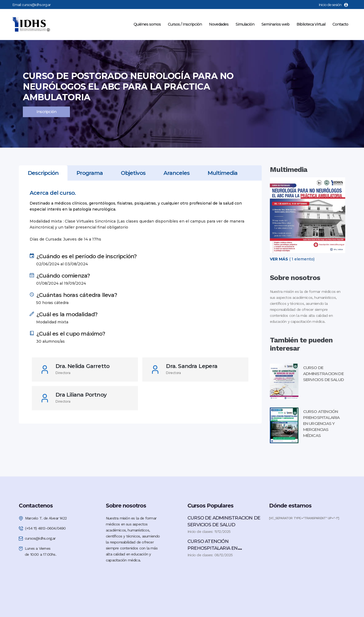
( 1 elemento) (292, 259)
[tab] (43, 173)
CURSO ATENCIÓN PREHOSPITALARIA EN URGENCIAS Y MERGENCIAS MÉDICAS (321, 423)
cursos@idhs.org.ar (36, 5)
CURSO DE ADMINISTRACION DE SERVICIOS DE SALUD (324, 374)
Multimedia (223, 173)
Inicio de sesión (333, 5)
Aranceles (177, 173)
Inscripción (46, 112)
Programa (90, 173)
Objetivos (133, 173)
